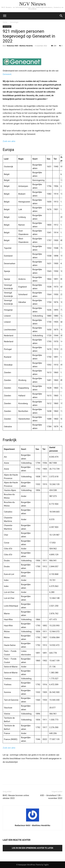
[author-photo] (33, 821)
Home (5, 22)
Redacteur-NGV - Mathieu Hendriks (20, 46)
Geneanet (7, 74)
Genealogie (14, 22)
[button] (61, 16)
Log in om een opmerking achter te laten (32, 848)
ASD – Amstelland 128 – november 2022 (51, 797)
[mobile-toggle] (5, 16)
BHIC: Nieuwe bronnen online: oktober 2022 (16, 797)
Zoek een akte (9, 141)
